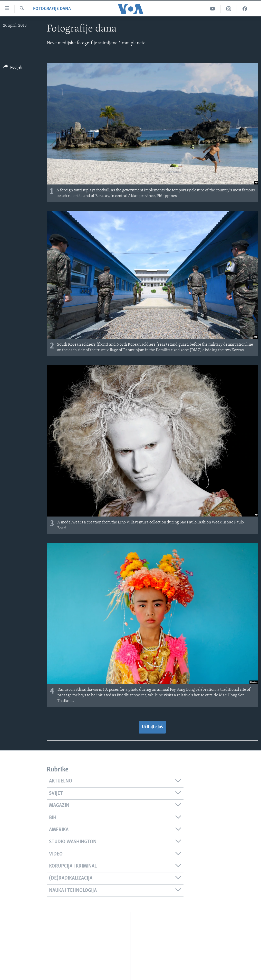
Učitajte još (152, 727)
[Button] (13, 68)
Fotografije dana (52, 9)
